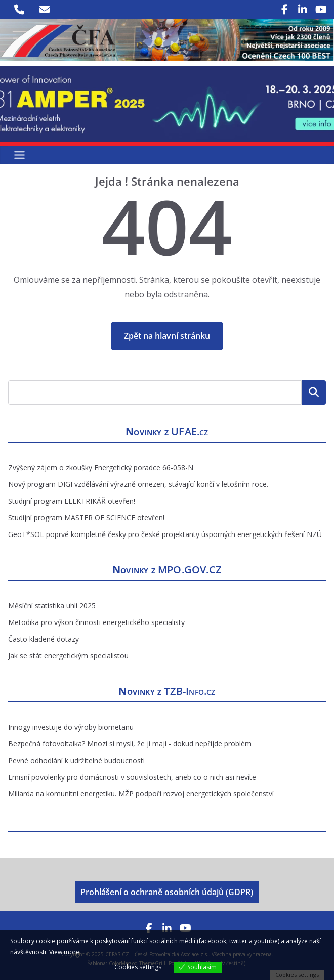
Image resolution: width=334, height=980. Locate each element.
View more (64, 952)
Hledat (314, 392)
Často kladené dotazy (44, 639)
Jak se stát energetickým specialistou (68, 656)
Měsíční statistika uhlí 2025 (52, 606)
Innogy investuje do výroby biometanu (71, 727)
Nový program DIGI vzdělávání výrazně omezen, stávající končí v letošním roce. (138, 484)
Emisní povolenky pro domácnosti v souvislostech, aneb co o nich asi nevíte (132, 777)
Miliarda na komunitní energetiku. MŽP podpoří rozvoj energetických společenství (141, 794)
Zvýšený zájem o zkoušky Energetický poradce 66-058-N (101, 467)
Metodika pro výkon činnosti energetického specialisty (96, 622)
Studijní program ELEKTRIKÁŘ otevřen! (72, 501)
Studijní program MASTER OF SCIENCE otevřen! (86, 518)
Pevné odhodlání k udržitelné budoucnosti (76, 760)
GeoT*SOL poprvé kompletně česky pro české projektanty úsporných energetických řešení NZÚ (165, 534)
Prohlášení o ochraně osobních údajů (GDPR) (167, 892)
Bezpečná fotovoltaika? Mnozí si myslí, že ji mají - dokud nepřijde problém (130, 744)
